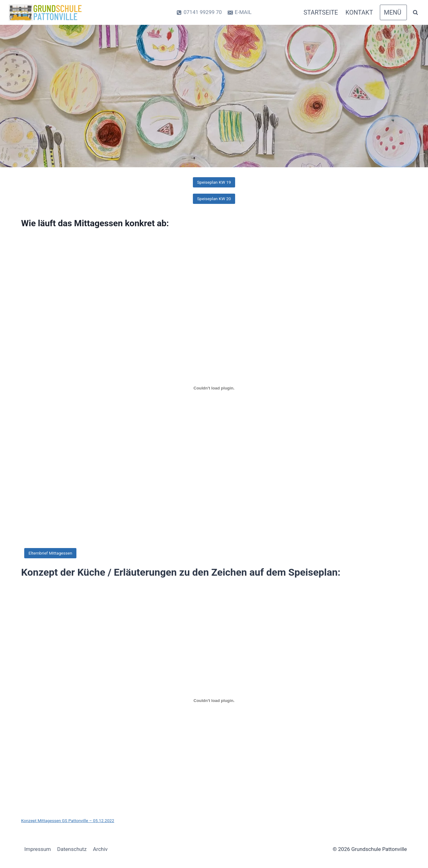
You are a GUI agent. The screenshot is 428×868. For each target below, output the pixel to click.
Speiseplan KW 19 (214, 182)
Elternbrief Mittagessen (50, 553)
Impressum (38, 849)
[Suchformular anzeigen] (415, 12)
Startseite (321, 12)
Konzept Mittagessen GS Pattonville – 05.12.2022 (68, 821)
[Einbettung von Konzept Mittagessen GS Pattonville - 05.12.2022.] (214, 701)
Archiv (100, 849)
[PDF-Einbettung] (214, 388)
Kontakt (359, 12)
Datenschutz (72, 849)
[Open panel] (393, 12)
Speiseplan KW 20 (214, 199)
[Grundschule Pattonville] (46, 13)
